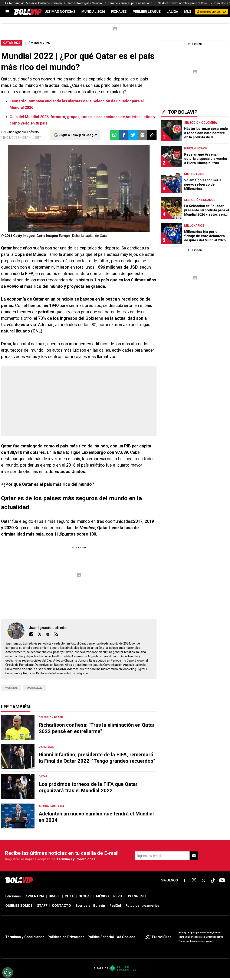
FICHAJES (119, 12)
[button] (124, 135)
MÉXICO (102, 896)
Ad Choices (126, 937)
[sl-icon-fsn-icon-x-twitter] (203, 880)
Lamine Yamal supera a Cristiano (130, 3)
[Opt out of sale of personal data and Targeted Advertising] (8, 973)
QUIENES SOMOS (19, 906)
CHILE (69, 896)
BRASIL (55, 896)
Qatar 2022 (34, 688)
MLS (188, 12)
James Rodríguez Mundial (85, 3)
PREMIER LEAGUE (147, 12)
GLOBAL (85, 896)
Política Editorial (101, 937)
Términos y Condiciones (76, 859)
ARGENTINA (35, 896)
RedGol (115, 906)
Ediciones (13, 896)
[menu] (7, 12)
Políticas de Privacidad (66, 937)
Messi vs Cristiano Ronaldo (44, 3)
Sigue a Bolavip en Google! (78, 135)
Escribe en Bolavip (90, 906)
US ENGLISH (136, 896)
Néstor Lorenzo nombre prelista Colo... (183, 3)
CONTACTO (61, 906)
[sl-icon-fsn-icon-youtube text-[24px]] (222, 880)
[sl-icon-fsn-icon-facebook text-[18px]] (185, 880)
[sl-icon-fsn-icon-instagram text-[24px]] (194, 880)
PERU (118, 896)
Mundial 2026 (93, 12)
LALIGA (172, 12)
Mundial (11, 688)
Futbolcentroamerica (142, 906)
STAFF (42, 906)
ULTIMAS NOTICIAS (60, 12)
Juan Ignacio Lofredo (23, 132)
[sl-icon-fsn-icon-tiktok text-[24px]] (213, 880)
